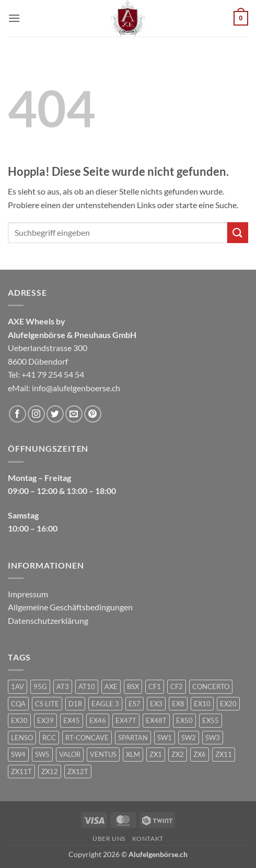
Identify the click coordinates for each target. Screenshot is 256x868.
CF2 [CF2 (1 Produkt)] (177, 686)
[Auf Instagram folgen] (36, 414)
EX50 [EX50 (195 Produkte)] (184, 720)
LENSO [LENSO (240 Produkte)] (22, 738)
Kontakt (148, 839)
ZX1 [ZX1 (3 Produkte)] (156, 754)
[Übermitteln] (238, 232)
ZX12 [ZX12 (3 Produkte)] (50, 771)
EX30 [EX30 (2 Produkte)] (19, 720)
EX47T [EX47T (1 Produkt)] (126, 720)
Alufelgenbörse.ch (158, 854)
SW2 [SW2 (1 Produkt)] (189, 738)
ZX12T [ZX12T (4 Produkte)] (78, 771)
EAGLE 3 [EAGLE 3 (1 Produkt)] (105, 704)
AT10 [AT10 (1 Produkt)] (87, 686)
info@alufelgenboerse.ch (76, 388)
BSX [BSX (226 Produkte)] (133, 686)
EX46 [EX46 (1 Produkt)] (98, 720)
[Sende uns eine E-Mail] (74, 414)
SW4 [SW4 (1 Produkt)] (18, 754)
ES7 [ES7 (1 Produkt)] (135, 704)
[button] (14, 18)
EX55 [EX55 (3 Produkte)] (211, 720)
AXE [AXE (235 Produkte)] (111, 686)
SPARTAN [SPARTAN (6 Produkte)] (133, 738)
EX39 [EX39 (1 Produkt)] (45, 720)
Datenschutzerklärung (48, 620)
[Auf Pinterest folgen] (93, 414)
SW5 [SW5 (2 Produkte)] (42, 754)
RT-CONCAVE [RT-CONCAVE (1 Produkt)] (87, 738)
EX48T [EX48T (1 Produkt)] (156, 720)
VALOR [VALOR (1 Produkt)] (70, 754)
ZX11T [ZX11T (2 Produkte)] (21, 771)
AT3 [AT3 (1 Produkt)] (63, 686)
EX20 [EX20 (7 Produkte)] (228, 704)
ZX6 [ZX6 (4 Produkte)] (200, 754)
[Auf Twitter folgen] (55, 414)
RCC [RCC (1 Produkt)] (49, 738)
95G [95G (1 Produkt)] (40, 686)
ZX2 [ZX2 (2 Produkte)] (178, 754)
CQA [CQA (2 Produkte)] (18, 704)
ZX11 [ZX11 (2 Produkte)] (224, 754)
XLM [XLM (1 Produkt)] (133, 754)
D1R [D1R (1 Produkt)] (75, 704)
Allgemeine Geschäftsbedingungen (70, 607)
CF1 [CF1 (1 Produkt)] (155, 686)
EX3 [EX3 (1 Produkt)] (156, 704)
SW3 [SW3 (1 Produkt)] (213, 738)
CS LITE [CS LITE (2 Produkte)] (47, 704)
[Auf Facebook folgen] (18, 414)
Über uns (109, 839)
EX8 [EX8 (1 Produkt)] (178, 704)
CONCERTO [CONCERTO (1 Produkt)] (211, 686)
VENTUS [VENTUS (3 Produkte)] (103, 754)
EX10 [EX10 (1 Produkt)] (202, 704)
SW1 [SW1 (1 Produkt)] (165, 738)
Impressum (28, 594)
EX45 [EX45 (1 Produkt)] (72, 720)
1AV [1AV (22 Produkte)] (18, 686)
